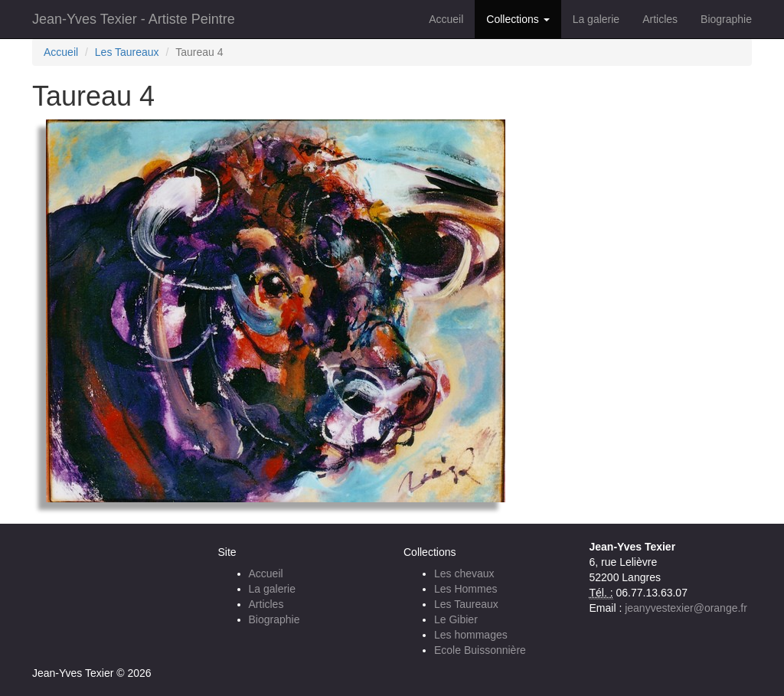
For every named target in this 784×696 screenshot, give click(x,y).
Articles (660, 19)
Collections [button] (518, 19)
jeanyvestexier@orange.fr (686, 608)
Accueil (446, 19)
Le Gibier (456, 619)
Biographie (726, 19)
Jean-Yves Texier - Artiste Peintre (134, 19)
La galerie (596, 19)
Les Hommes (465, 589)
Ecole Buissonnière (480, 650)
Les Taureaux (127, 52)
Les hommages (471, 635)
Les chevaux (464, 573)
